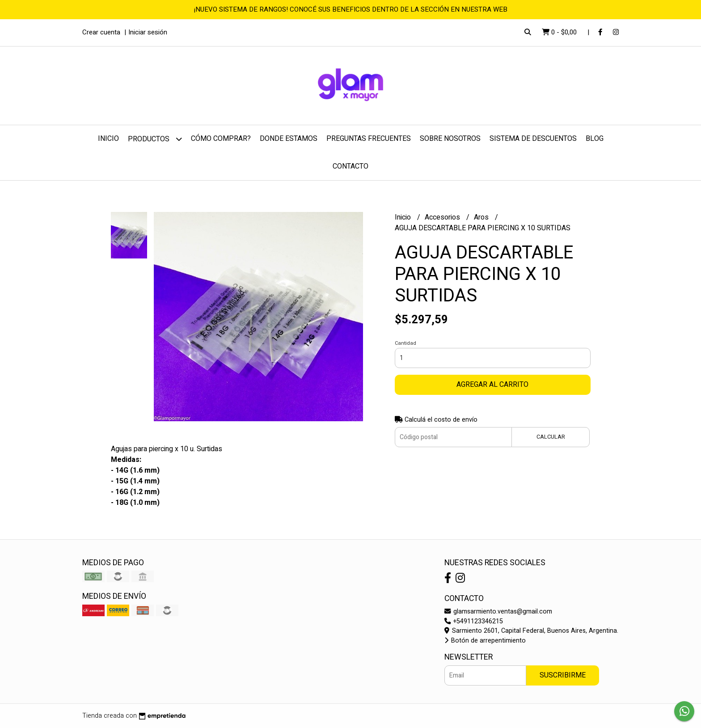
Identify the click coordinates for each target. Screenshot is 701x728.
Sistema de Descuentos (533, 139)
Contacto (350, 166)
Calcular (551, 437)
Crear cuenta (101, 32)
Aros (482, 217)
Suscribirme (563, 675)
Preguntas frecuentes (369, 139)
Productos (155, 139)
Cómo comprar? (221, 139)
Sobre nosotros (450, 139)
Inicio (108, 139)
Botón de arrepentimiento (485, 641)
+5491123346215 (474, 621)
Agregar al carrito (492, 385)
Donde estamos (289, 139)
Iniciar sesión (148, 32)
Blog (595, 139)
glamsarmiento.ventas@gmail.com (498, 612)
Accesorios (443, 217)
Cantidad (405, 343)
